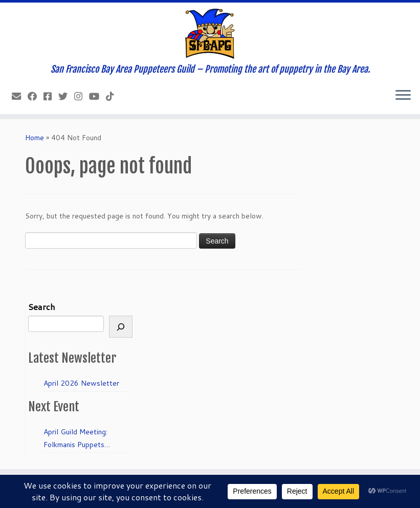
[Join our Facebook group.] (51, 96)
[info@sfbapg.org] (20, 96)
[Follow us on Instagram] (82, 96)
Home (35, 138)
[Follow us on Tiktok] (113, 96)
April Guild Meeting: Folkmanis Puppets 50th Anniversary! (75, 439)
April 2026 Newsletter (81, 383)
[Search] (121, 327)
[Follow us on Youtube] (97, 96)
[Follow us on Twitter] (66, 96)
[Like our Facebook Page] (36, 96)
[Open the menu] (403, 96)
